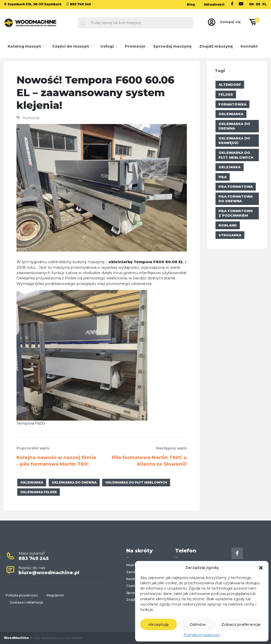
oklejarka (230, 167)
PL (265, 4)
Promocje (135, 46)
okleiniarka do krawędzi (234, 141)
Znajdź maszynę (216, 46)
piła (223, 177)
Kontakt (249, 46)
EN (251, 4)
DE (258, 4)
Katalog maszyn (25, 46)
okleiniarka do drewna (74, 482)
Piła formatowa (236, 186)
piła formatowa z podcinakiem (236, 213)
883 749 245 (80, 4)
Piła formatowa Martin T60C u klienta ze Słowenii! (149, 461)
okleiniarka (32, 482)
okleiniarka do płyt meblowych (136, 482)
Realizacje (31, 118)
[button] (261, 567)
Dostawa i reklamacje (26, 602)
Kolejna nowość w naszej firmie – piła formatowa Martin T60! (56, 461)
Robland (228, 225)
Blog (191, 4)
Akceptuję (158, 624)
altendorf (230, 85)
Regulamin (55, 595)
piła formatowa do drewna (236, 199)
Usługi (108, 46)
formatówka (232, 104)
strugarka (230, 235)
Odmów (198, 624)
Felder (226, 94)
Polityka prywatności (202, 635)
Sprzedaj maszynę (172, 46)
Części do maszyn (71, 46)
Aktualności (214, 4)
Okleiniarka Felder (39, 492)
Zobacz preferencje (241, 624)
